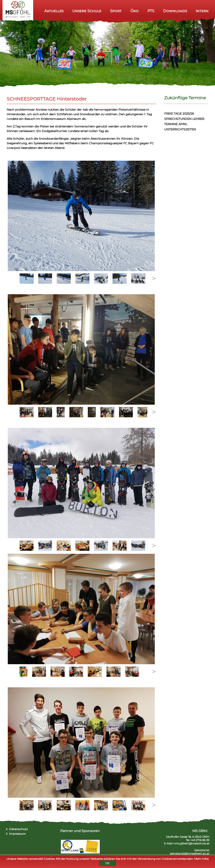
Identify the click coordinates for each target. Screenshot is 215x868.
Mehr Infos (201, 859)
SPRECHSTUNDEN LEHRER (184, 119)
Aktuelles (54, 11)
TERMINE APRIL (176, 124)
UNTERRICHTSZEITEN (180, 129)
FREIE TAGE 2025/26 (179, 114)
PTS (151, 11)
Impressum (17, 834)
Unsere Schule (87, 11)
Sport (116, 11)
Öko (134, 11)
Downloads (175, 11)
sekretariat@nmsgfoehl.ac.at (190, 853)
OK (107, 863)
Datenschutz (18, 829)
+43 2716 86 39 (200, 840)
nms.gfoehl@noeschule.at (191, 843)
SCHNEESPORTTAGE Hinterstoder (47, 99)
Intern (202, 11)
